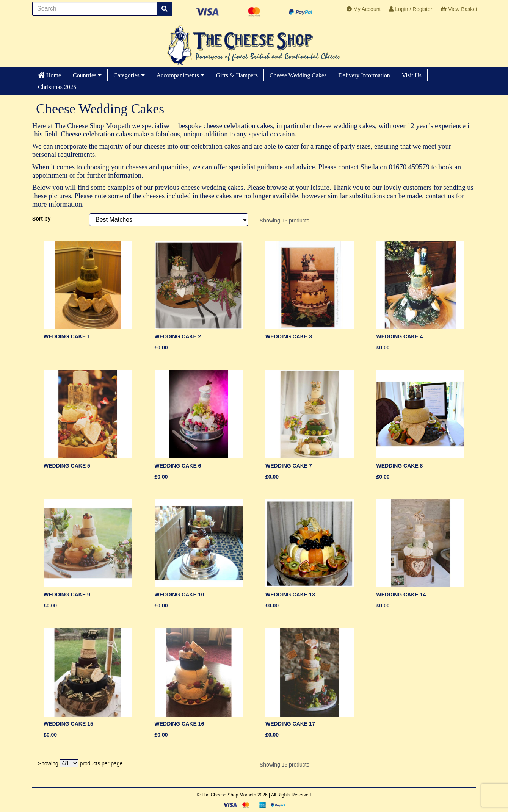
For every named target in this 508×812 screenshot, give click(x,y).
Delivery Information (364, 75)
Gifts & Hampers (237, 75)
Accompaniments (180, 75)
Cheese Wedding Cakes (298, 75)
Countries (87, 75)
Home (49, 75)
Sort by (41, 219)
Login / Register (411, 9)
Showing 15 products (285, 221)
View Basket (459, 9)
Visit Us (412, 75)
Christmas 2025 (57, 87)
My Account (364, 9)
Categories (129, 75)
